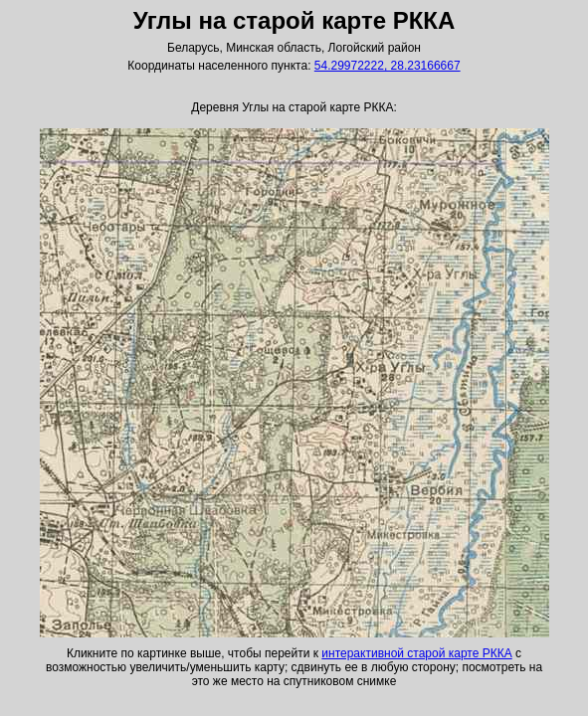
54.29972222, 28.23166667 (388, 66)
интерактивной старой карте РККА (416, 653)
